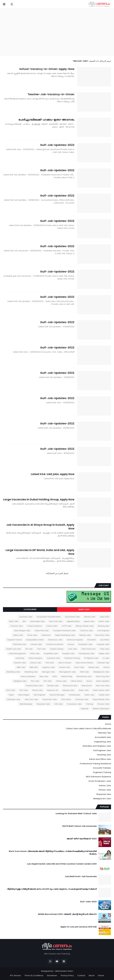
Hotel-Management (17, 653)
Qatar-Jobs (84, 690)
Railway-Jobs (68, 690)
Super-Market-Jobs (101, 699)
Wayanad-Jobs (43, 704)
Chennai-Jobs (17, 626)
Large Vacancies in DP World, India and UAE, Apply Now (40, 552)
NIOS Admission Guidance (98, 777)
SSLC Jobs (11, 690)
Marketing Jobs (31, 672)
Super (11, 695)
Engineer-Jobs (103, 644)
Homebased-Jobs (87, 653)
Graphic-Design (57, 649)
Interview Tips (104, 733)
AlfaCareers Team (64, 971)
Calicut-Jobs (52, 626)
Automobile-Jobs (37, 621)
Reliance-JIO (53, 690)
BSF (24, 621)
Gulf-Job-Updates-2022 (57, 145)
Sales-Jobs (89, 695)
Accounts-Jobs (26, 617)
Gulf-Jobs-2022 (88, 902)
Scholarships (75, 695)
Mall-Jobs (85, 672)
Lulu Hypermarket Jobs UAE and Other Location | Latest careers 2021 (62, 864)
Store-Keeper (24, 695)
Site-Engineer (39, 695)
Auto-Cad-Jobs (56, 621)
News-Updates (103, 681)
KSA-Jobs (50, 663)
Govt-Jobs (73, 649)
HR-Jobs (29, 649)
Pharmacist (87, 686)
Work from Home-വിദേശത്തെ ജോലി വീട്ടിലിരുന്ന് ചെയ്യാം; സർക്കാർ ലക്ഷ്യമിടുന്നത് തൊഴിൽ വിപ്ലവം (53, 853)
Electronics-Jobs (55, 640)
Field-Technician (89, 649)
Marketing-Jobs (13, 672)
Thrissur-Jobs (103, 704)
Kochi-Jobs (79, 667)
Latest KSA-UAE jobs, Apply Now (53, 474)
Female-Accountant (55, 644)
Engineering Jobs (103, 742)
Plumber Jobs (53, 686)
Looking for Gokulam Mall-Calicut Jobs (76, 814)
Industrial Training (72, 658)
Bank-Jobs (14, 621)
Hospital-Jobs (68, 653)
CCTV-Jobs (67, 626)
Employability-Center (35, 640)
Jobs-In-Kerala (65, 663)
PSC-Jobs (35, 681)
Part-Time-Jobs (103, 686)
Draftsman (46, 635)
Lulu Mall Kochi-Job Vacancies (81, 876)
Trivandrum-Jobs (74, 704)
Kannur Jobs (105, 785)
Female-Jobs (36, 644)
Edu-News (105, 640)
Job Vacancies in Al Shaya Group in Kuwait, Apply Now (40, 527)
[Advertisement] (57, 32)
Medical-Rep (67, 676)
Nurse (89, 681)
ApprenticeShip (73, 621)
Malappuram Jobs (102, 799)
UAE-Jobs (58, 704)
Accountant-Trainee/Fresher (49, 617)
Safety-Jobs (104, 695)
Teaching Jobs (104, 755)
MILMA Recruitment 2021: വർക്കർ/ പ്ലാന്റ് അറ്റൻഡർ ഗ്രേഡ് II (67, 914)
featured (85, 709)
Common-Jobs (86, 631)
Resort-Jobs (37, 690)
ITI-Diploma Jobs (91, 658)
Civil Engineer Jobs (102, 750)
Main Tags (84, 609)
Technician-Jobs (50, 699)
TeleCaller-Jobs (14, 699)
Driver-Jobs (32, 635)
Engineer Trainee (15, 640)
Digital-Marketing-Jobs (65, 635)
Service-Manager (57, 695)
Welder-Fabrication (101, 709)
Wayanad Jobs (104, 794)
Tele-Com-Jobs (31, 699)
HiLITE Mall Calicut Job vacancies (79, 826)
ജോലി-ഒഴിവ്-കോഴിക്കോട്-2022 (82, 839)
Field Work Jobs (20, 644)
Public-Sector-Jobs (101, 690)
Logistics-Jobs (49, 667)
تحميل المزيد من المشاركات (57, 573)
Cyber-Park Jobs (42, 631)
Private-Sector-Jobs (34, 686)
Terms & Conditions (34, 975)
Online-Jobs (61, 681)
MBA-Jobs (21, 667)
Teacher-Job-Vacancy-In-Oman (51, 94)
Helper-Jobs (104, 653)
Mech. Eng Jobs (103, 676)
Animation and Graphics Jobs (97, 746)
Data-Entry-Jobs (102, 635)
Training (90, 704)
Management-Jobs (68, 672)
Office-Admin (77, 681)
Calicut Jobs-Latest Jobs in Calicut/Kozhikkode (88, 728)
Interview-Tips (103, 663)
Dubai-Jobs (18, 635)
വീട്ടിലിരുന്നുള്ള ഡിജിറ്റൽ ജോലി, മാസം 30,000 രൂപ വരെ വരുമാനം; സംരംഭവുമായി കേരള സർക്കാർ (52, 889)
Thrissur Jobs (105, 790)
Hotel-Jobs (35, 653)
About (92, 975)
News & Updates (28, 676)
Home (108, 724)
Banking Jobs (104, 626)
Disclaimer (52, 975)
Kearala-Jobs (20, 663)
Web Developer (26, 704)
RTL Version (16, 975)
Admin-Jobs (104, 621)
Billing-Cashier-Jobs (85, 626)
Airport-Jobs (89, 621)
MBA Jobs (34, 667)
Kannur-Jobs (36, 663)
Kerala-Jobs (94, 667)
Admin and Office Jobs (100, 759)
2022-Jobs (104, 617)
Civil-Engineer (103, 631)
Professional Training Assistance (95, 764)
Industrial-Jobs (53, 658)
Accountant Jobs (103, 737)
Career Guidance (34, 626)
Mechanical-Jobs (84, 676)
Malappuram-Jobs (101, 672)
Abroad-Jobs (90, 617)
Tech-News (66, 699)
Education (92, 640)
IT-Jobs (106, 658)
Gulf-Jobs (41, 649)
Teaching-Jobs (82, 699)
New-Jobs (44, 676)
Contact (81, 975)
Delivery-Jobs (85, 635)
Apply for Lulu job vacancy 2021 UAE (79, 927)
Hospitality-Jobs (51, 653)
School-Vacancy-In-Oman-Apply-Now (47, 69)
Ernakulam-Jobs (85, 644)
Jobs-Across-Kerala (84, 663)
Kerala (106, 667)
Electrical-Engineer (75, 640)
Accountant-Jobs (72, 617)
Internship (20, 658)
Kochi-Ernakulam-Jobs (100, 781)
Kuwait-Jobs (65, 667)
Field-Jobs (105, 649)
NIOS (55, 676)
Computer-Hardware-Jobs (64, 631)
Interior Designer (35, 658)
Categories (30, 609)
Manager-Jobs (48, 672)
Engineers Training (102, 772)
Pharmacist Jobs (70, 686)
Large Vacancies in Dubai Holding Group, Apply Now (39, 499)
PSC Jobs (48, 681)
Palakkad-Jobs (20, 681)
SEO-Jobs (24, 690)
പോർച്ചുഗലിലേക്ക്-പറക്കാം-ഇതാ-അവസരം (46, 120)
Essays (71, 644)
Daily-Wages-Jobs (22, 631)
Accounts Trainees (102, 768)
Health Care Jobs (14, 649)
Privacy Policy (67, 975)
